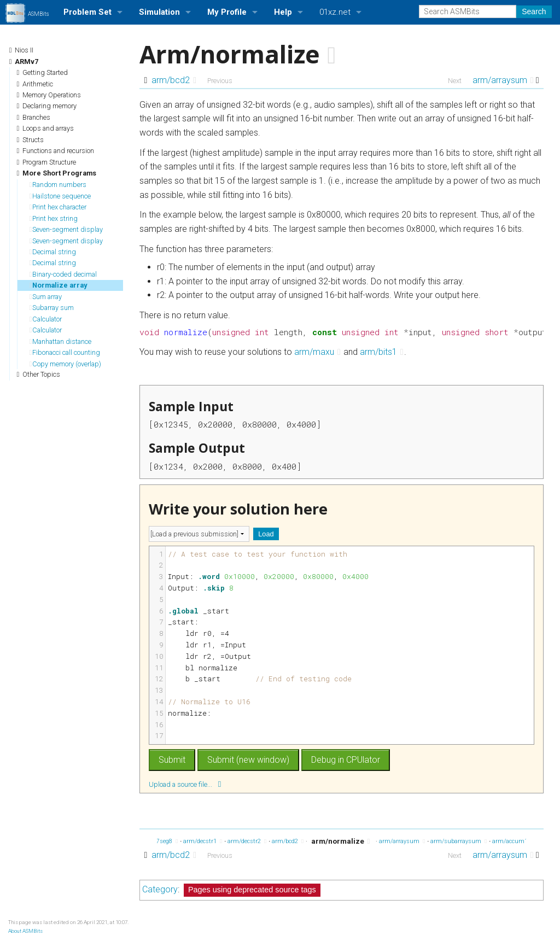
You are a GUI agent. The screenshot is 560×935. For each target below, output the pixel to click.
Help (283, 12)
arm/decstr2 (247, 841)
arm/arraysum (503, 80)
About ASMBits (25, 931)
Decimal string (53, 252)
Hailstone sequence (60, 196)
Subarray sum (52, 308)
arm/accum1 (513, 841)
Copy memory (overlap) (66, 364)
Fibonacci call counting (65, 352)
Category (160, 889)
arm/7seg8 (160, 841)
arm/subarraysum (459, 841)
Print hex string (54, 218)
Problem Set (87, 12)
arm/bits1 (382, 352)
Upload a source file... (185, 784)
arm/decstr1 (203, 841)
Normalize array (59, 285)
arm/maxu (317, 352)
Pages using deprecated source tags (252, 890)
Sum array (46, 297)
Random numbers (58, 185)
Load (266, 534)
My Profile (227, 12)
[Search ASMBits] (468, 11)
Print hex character (58, 207)
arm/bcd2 (174, 80)
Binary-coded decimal (63, 274)
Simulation (159, 12)
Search (534, 11)
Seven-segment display (66, 229)
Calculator (46, 319)
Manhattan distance (61, 341)
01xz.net (335, 12)
